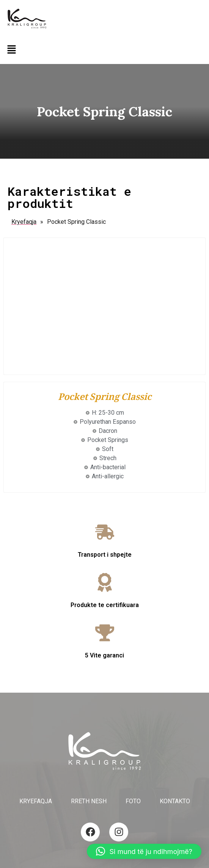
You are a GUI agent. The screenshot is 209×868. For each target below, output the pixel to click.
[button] (11, 50)
